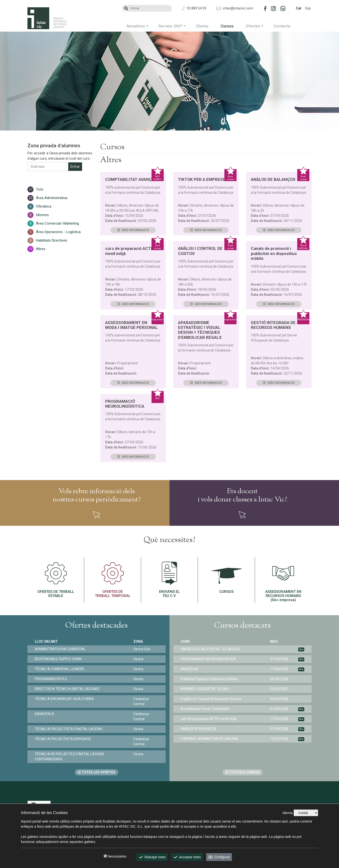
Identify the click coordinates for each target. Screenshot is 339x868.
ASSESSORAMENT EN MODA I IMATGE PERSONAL (131, 325)
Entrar (75, 167)
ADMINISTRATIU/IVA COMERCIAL (60, 649)
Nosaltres (136, 26)
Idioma (288, 813)
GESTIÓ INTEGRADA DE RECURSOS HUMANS (273, 325)
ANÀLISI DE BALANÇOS (273, 179)
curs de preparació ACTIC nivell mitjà (209, 719)
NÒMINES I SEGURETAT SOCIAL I (205, 689)
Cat (299, 8)
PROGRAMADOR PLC (51, 679)
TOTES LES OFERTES (97, 772)
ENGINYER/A (44, 714)
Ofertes (253, 26)
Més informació (133, 230)
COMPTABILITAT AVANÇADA (132, 179)
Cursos (227, 26)
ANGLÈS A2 (190, 669)
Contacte (282, 26)
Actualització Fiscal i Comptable (205, 709)
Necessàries (117, 856)
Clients (202, 26)
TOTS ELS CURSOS (243, 772)
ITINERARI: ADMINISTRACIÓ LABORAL (210, 739)
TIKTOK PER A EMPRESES (203, 179)
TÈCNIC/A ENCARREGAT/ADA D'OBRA (64, 699)
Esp (308, 8)
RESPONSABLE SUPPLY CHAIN (58, 659)
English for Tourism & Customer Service (211, 699)
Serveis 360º (170, 26)
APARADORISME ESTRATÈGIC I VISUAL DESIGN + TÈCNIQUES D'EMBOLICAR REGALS (200, 330)
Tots (40, 189)
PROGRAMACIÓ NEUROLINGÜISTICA (125, 404)
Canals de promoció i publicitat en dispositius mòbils (274, 253)
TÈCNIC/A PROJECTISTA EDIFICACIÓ (63, 739)
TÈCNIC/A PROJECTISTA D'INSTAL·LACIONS (69, 729)
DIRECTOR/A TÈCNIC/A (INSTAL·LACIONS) (67, 689)
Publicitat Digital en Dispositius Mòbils (209, 679)
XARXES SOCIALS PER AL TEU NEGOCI (210, 649)
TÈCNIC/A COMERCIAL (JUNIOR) (59, 669)
